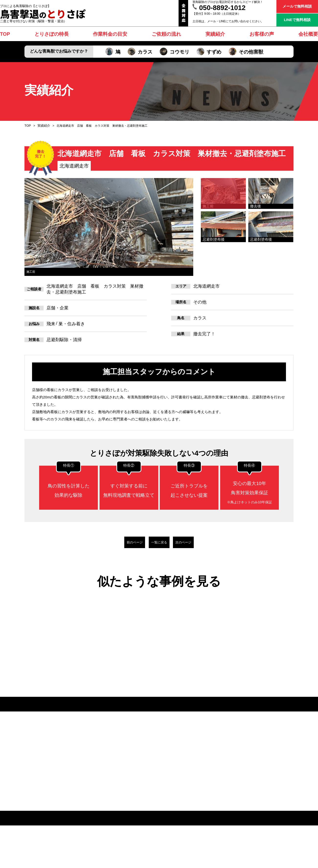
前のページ (116, 542)
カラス (140, 52)
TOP (27, 126)
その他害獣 (246, 52)
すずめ (209, 52)
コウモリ (175, 52)
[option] (109, 227)
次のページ (202, 542)
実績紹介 (43, 126)
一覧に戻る (159, 542)
